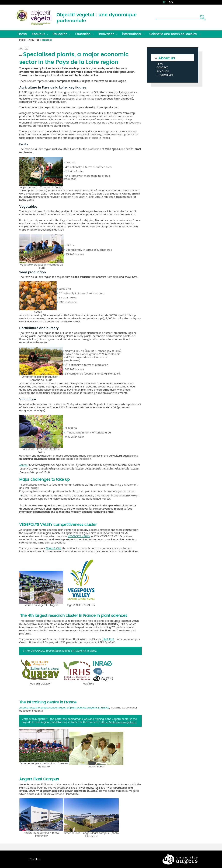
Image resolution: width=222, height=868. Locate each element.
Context (162, 68)
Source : (24, 465)
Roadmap (163, 72)
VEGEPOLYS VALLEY (79, 536)
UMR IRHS (108, 639)
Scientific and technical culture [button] (174, 34)
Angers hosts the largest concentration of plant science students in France (64, 708)
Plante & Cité (53, 548)
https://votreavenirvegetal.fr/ (119, 722)
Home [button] (22, 34)
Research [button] (60, 34)
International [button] (132, 34)
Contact (35, 859)
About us (34, 40)
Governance (165, 75)
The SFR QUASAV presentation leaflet (48, 651)
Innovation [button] (106, 34)
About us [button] (38, 34)
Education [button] (83, 34)
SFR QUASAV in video (84, 651)
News (160, 64)
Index (22, 40)
